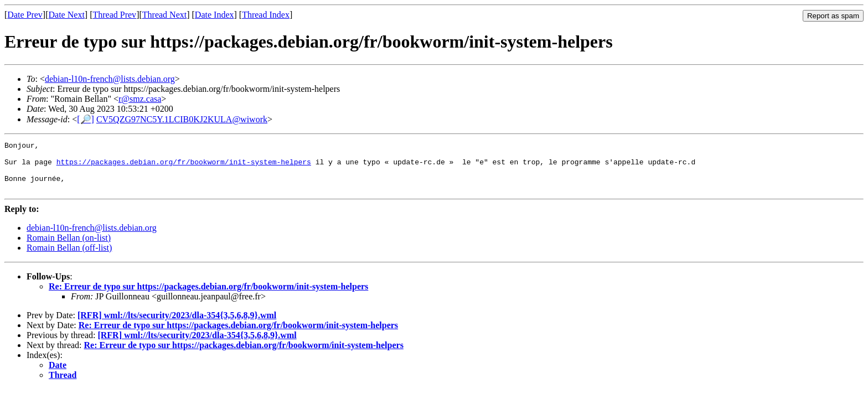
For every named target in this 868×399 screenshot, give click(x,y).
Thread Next (164, 15)
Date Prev (25, 15)
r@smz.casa (140, 99)
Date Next (67, 15)
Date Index (215, 15)
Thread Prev (114, 15)
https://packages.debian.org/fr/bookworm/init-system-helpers (184, 167)
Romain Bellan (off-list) (69, 258)
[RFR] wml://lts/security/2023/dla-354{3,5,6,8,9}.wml (177, 325)
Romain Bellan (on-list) (69, 248)
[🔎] (86, 119)
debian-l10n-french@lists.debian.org (110, 79)
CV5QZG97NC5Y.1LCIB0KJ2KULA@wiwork (182, 119)
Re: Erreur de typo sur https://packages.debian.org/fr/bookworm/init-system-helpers (208, 296)
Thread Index (266, 15)
